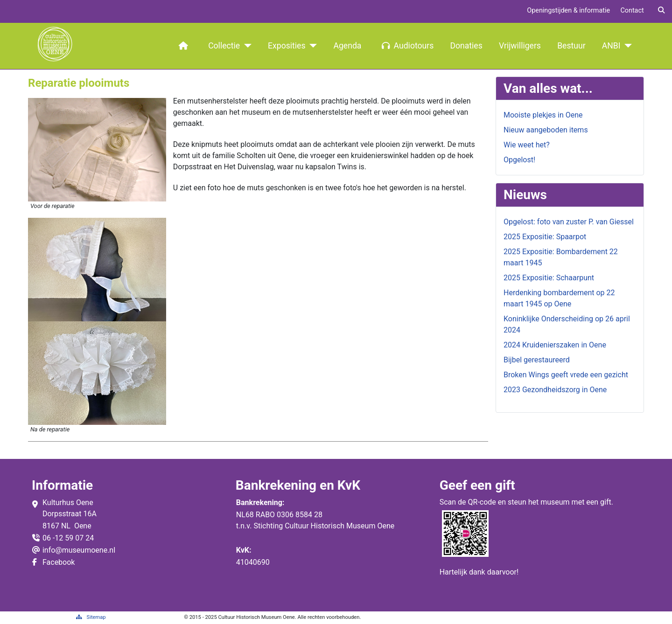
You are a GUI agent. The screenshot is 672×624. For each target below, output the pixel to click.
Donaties (466, 46)
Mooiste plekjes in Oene (543, 115)
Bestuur (571, 46)
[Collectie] (246, 46)
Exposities (287, 46)
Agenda (348, 46)
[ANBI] (626, 46)
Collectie (224, 46)
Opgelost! (519, 160)
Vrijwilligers (520, 46)
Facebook (59, 562)
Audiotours (406, 46)
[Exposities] (311, 46)
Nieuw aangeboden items (546, 130)
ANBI (611, 46)
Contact (632, 10)
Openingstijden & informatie (568, 10)
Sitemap (91, 617)
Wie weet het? (527, 145)
